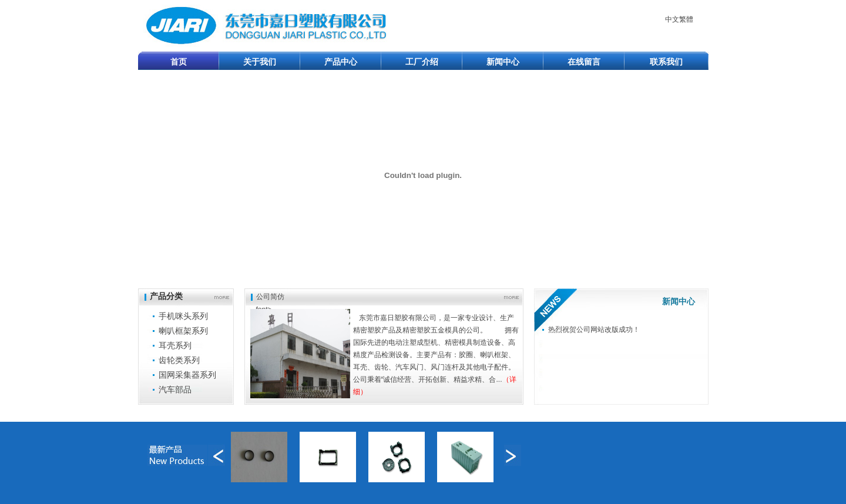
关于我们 (260, 62)
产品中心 (341, 62)
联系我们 (666, 62)
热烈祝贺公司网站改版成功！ (594, 330)
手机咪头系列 (183, 316)
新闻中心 (503, 62)
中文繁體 (679, 19)
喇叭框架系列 (183, 331)
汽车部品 (175, 389)
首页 (179, 62)
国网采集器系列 (187, 375)
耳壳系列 (175, 345)
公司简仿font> (270, 296)
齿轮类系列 (179, 360)
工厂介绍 (422, 62)
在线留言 (584, 62)
